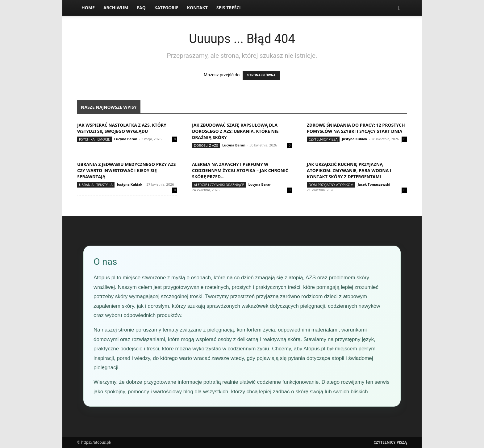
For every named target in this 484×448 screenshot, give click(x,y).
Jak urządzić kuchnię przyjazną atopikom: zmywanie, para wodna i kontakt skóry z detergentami (349, 170)
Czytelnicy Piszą (323, 139)
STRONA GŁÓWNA (261, 75)
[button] (399, 8)
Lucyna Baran (126, 139)
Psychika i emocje (94, 139)
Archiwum (116, 8)
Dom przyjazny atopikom (331, 185)
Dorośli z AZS (206, 145)
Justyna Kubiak (354, 139)
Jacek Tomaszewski (374, 184)
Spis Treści (229, 8)
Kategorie (166, 8)
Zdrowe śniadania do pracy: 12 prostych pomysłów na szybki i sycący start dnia (356, 128)
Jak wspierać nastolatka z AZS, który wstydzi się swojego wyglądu (122, 128)
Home (88, 8)
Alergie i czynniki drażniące (219, 185)
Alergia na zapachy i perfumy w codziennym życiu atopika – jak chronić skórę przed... (240, 170)
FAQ (141, 8)
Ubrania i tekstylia (96, 185)
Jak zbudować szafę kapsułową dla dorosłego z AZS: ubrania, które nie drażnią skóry (235, 131)
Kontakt (197, 8)
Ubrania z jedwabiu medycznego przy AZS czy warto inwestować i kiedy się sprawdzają (127, 170)
